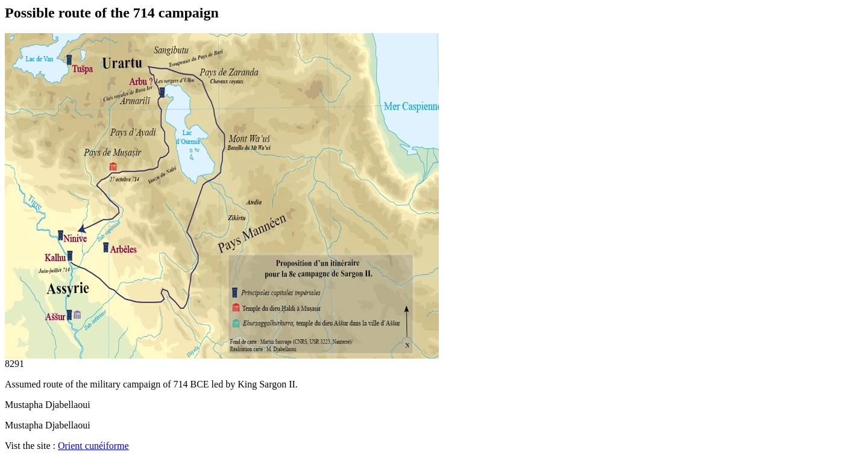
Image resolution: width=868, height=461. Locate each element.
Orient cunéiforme (93, 446)
